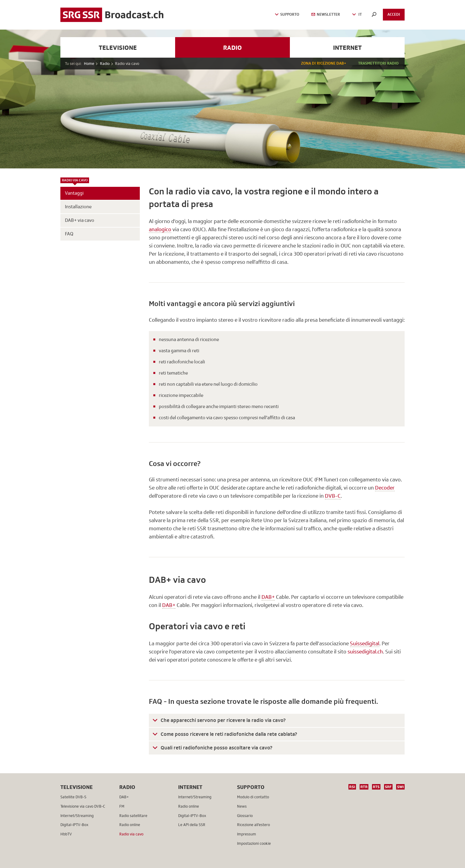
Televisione (118, 48)
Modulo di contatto (253, 797)
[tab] (277, 720)
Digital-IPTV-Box (74, 825)
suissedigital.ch (365, 652)
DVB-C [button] (333, 496)
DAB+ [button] (268, 597)
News (242, 806)
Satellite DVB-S (73, 797)
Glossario (245, 816)
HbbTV (66, 834)
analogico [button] (160, 229)
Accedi (394, 14)
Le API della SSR (192, 825)
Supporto (251, 787)
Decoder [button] (385, 488)
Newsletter (326, 14)
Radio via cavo (75, 181)
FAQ (69, 234)
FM (122, 806)
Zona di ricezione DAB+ (324, 63)
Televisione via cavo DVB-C (83, 806)
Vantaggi (74, 193)
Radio (232, 48)
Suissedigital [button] (365, 643)
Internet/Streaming (77, 816)
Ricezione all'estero (253, 825)
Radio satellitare (133, 816)
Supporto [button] (287, 14)
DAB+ (124, 797)
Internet (347, 48)
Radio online (130, 825)
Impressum (247, 834)
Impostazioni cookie (254, 843)
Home (89, 64)
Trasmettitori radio (378, 63)
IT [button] (357, 14)
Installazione (78, 207)
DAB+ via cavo (80, 220)
